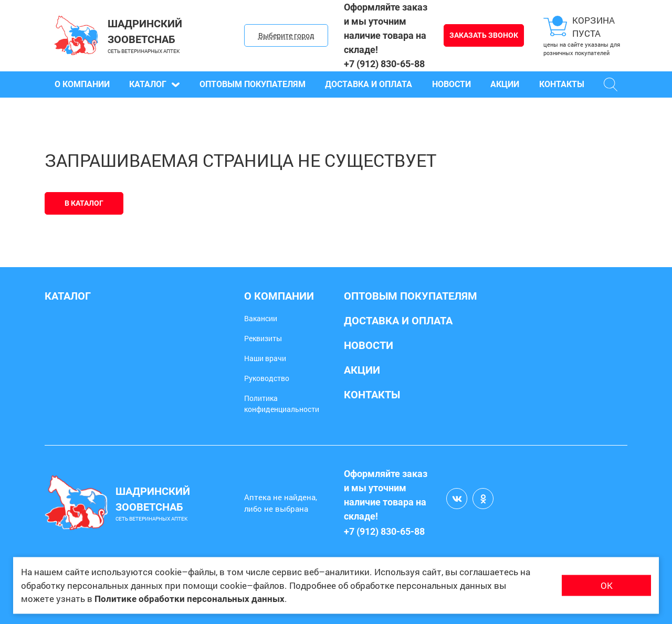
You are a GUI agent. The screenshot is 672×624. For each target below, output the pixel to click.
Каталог (154, 84)
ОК (607, 585)
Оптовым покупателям (253, 84)
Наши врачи (265, 358)
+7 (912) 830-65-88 (384, 64)
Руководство (267, 378)
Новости (451, 84)
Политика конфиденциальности (282, 404)
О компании (82, 84)
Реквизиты (263, 338)
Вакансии (261, 318)
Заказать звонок (484, 35)
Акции (505, 84)
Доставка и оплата (369, 84)
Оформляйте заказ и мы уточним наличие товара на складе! (386, 28)
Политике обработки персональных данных (190, 599)
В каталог (84, 203)
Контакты (562, 84)
